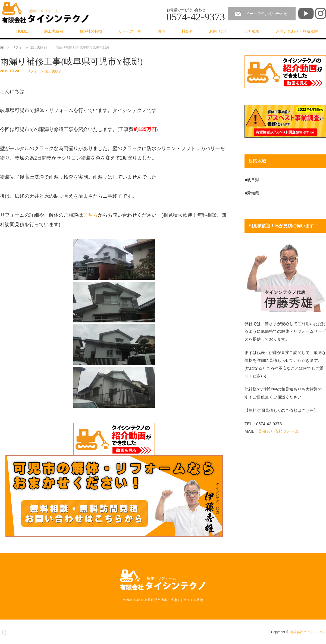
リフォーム (35, 71)
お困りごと (219, 31)
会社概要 (252, 31)
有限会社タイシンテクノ (308, 632)
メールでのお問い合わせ (267, 14)
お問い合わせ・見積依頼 (297, 31)
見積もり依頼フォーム (278, 431)
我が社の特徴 (91, 31)
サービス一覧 (130, 31)
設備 (161, 31)
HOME (22, 31)
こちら (90, 215)
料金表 (187, 31)
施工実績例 (54, 31)
